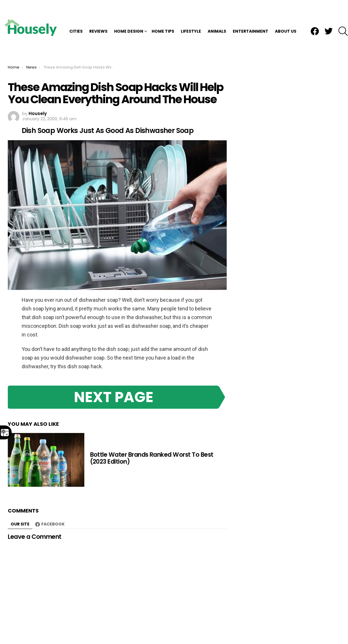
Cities (76, 13)
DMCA (277, 627)
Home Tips (163, 13)
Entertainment (251, 13)
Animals (217, 13)
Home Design (129, 13)
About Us (286, 13)
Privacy (296, 627)
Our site (20, 487)
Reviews (98, 13)
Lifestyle (191, 13)
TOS (313, 627)
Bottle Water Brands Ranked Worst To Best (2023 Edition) (152, 421)
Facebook (53, 487)
